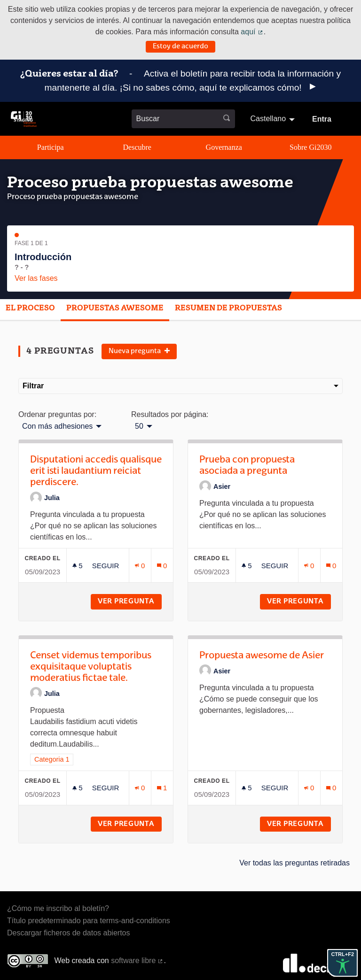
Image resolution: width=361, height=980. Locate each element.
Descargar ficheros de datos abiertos (68, 933)
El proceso (30, 309)
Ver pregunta (130, 602)
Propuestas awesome (115, 309)
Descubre (137, 147)
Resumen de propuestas (228, 309)
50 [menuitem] (139, 426)
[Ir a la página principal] (24, 119)
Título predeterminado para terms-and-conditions (89, 921)
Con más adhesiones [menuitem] (57, 426)
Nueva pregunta (139, 351)
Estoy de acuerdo (180, 46)
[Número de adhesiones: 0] (140, 566)
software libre (137, 961)
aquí (252, 32)
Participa (51, 147)
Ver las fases (36, 278)
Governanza (224, 147)
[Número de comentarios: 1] (162, 788)
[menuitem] (274, 119)
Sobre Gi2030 (310, 147)
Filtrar (180, 386)
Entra (322, 119)
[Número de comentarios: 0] (162, 566)
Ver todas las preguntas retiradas (294, 863)
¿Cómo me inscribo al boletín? (58, 908)
